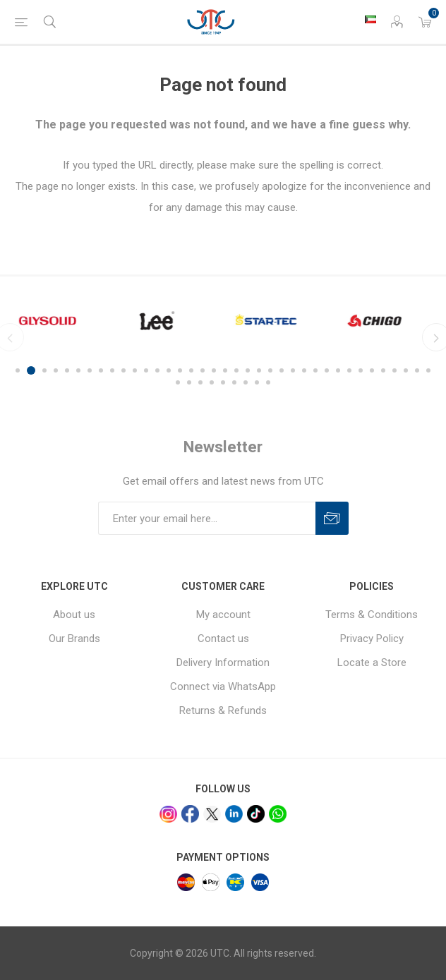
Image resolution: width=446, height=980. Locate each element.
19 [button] (225, 370)
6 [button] (78, 370)
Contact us (223, 639)
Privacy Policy (372, 639)
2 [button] (33, 370)
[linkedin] (234, 814)
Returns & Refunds (223, 710)
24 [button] (282, 370)
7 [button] (90, 370)
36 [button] (417, 370)
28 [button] (327, 370)
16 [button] (191, 370)
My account (223, 615)
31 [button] (361, 370)
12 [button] (146, 370)
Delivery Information (223, 663)
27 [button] (315, 370)
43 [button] (234, 382)
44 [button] (246, 382)
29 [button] (338, 370)
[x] (212, 815)
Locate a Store (372, 663)
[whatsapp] (278, 814)
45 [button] (257, 382)
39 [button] (189, 382)
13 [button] (157, 370)
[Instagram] (168, 815)
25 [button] (293, 370)
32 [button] (372, 370)
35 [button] (406, 370)
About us (74, 615)
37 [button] (428, 370)
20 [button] (236, 370)
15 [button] (180, 370)
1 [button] (20, 370)
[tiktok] (256, 814)
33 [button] (383, 370)
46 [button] (268, 382)
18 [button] (214, 370)
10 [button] (123, 370)
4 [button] (56, 370)
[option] (60, 321)
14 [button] (169, 370)
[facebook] (190, 814)
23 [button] (270, 370)
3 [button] (44, 370)
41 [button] (212, 382)
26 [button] (304, 370)
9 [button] (112, 370)
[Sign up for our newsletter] (207, 518)
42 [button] (223, 382)
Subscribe (332, 518)
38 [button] (178, 382)
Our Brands (74, 639)
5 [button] (67, 370)
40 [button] (200, 382)
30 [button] (349, 370)
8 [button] (101, 370)
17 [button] (203, 370)
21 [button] (248, 370)
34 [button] (394, 370)
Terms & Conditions (372, 615)
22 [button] (259, 370)
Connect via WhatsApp (223, 686)
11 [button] (135, 370)
